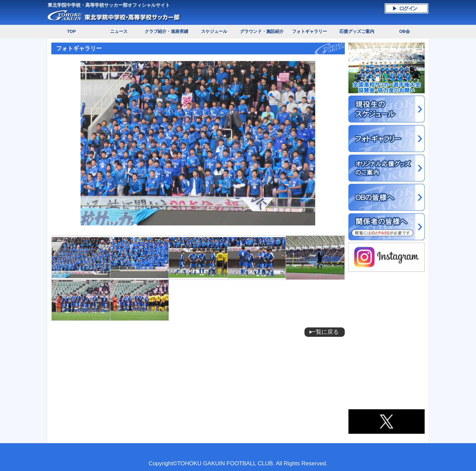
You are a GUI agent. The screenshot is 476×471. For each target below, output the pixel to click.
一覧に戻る (324, 332)
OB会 (404, 31)
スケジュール (214, 31)
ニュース (119, 31)
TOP (72, 31)
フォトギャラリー (310, 31)
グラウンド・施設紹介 (262, 31)
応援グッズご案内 (357, 31)
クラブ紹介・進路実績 (166, 31)
